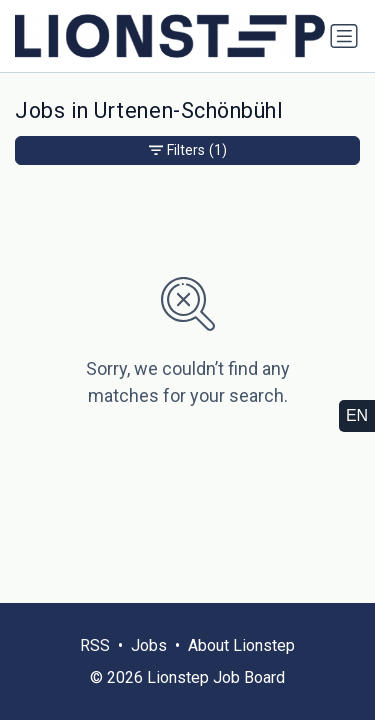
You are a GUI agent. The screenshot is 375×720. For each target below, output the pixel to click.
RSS (95, 645)
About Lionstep (241, 645)
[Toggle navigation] (344, 36)
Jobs (149, 645)
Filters (188, 150)
